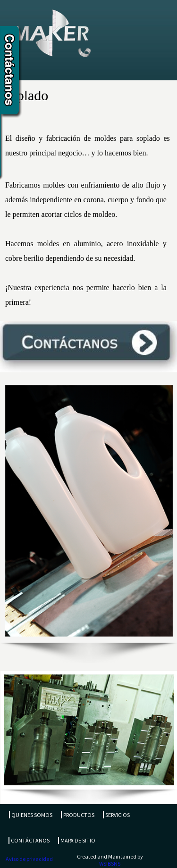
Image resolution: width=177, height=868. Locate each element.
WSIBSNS (110, 864)
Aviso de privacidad (29, 859)
